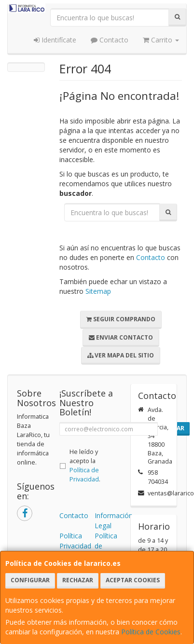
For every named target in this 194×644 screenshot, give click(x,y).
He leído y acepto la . (85, 466)
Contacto (110, 40)
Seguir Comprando (121, 319)
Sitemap (98, 291)
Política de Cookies (151, 632)
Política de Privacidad (84, 475)
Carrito (161, 40)
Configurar (30, 580)
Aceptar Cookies (133, 580)
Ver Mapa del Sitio (121, 355)
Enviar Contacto (121, 337)
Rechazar (78, 580)
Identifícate (55, 40)
